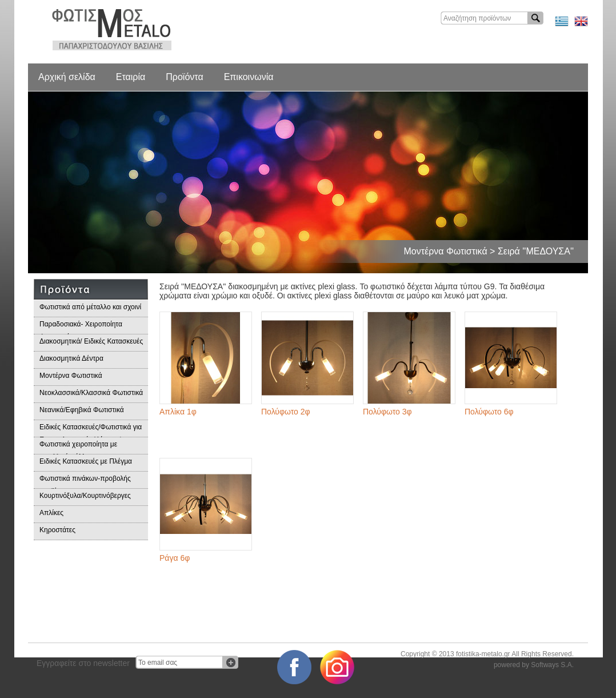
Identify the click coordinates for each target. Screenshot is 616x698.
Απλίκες (51, 513)
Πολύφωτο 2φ (286, 412)
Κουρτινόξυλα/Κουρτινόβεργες (85, 496)
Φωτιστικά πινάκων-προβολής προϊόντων (85, 482)
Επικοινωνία (249, 77)
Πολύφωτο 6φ (489, 412)
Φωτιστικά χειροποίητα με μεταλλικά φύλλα (78, 447)
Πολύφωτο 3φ (387, 412)
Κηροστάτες (57, 530)
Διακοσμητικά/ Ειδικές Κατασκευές (91, 341)
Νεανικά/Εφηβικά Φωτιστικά (82, 410)
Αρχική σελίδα (67, 77)
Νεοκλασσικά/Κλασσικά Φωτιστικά (91, 393)
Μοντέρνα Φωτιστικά (71, 376)
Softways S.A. (552, 665)
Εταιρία (131, 77)
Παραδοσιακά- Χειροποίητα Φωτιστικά (81, 327)
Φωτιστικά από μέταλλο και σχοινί (90, 307)
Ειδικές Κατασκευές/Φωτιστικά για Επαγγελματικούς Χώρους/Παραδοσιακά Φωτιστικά (91, 430)
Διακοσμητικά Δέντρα (71, 358)
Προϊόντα (184, 77)
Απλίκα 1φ (178, 412)
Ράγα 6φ (175, 558)
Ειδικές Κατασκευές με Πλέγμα (86, 461)
